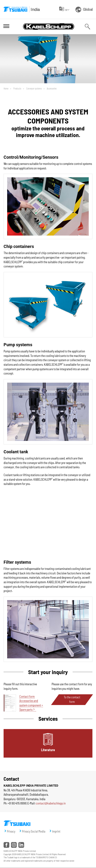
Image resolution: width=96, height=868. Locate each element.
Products (17, 88)
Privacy (11, 831)
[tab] (48, 743)
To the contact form (72, 699)
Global (84, 10)
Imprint (56, 831)
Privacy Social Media (34, 831)
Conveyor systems (34, 88)
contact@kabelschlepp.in (51, 803)
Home (6, 88)
